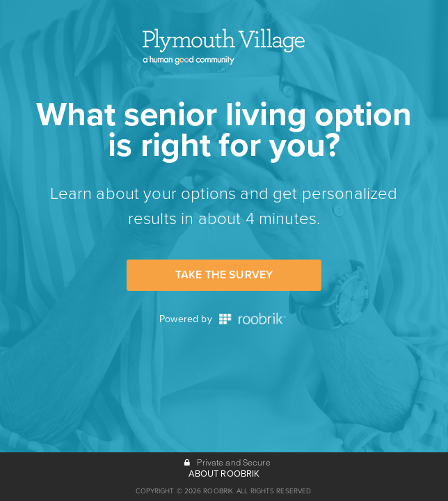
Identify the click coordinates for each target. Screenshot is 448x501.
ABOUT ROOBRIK (224, 474)
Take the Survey (224, 275)
